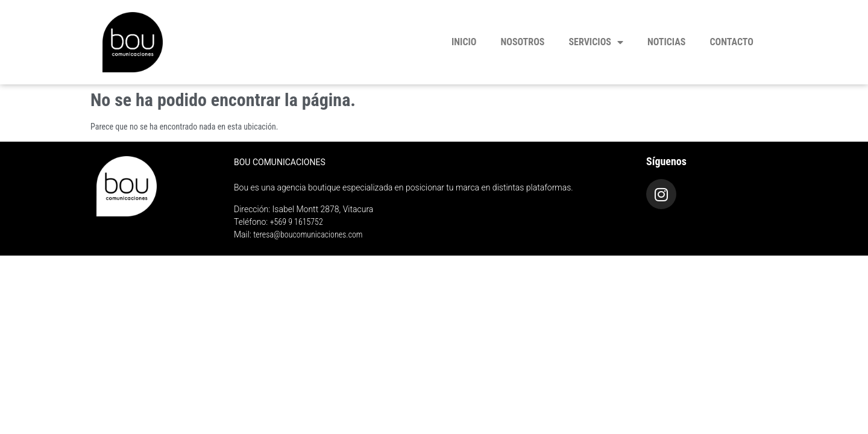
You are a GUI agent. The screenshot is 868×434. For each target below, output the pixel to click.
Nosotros (523, 42)
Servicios (596, 42)
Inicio (464, 42)
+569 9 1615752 (297, 222)
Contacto (732, 42)
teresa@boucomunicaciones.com (308, 234)
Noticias (667, 42)
